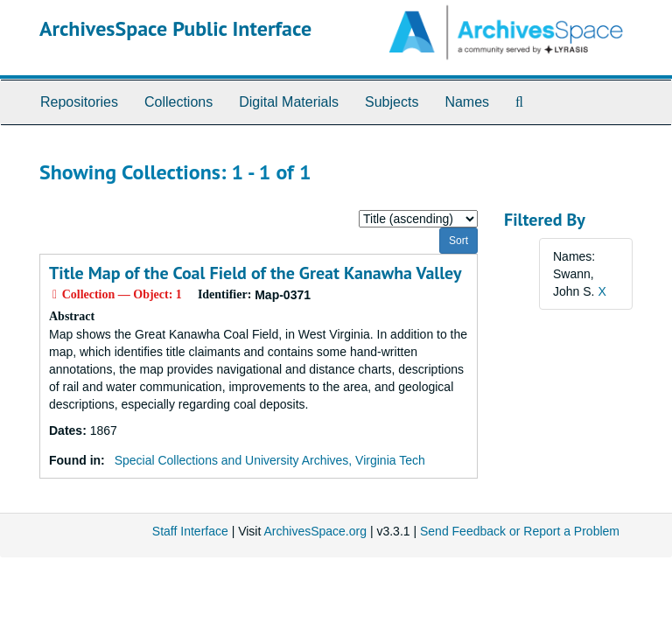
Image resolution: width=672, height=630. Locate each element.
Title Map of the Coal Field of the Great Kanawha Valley (255, 273)
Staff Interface (190, 531)
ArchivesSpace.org (315, 531)
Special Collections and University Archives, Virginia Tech (270, 460)
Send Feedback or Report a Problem (520, 531)
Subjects (392, 102)
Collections (178, 102)
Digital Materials (289, 102)
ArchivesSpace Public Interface (175, 28)
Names (467, 102)
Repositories (79, 102)
